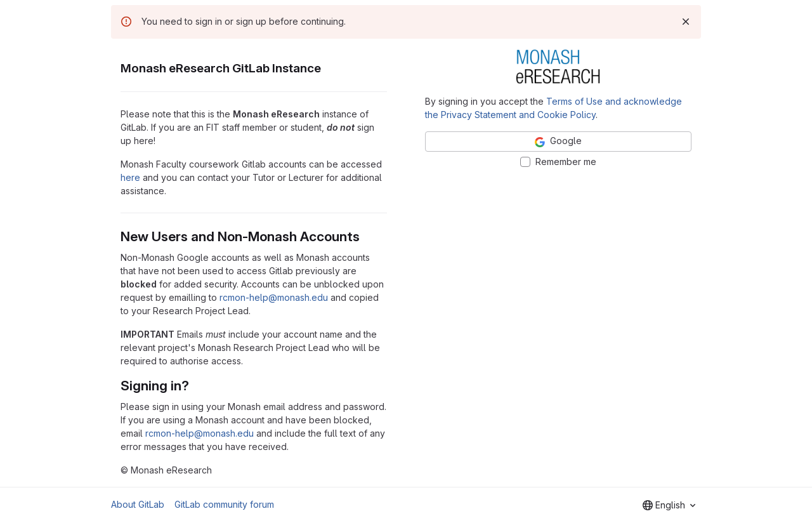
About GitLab (138, 504)
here (130, 177)
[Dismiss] (686, 22)
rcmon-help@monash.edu (274, 297)
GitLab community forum (224, 504)
